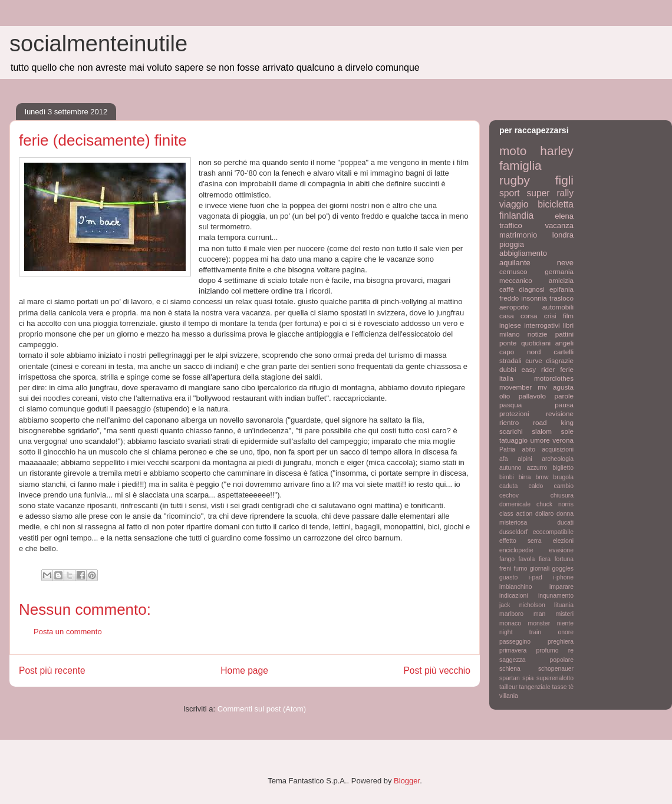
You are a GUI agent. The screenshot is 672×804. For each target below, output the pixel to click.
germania (559, 271)
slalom (542, 431)
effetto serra (521, 541)
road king (553, 422)
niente (565, 623)
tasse (560, 687)
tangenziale (535, 687)
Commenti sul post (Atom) (262, 709)
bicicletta (556, 204)
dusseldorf (513, 532)
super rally (550, 193)
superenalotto (555, 678)
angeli (564, 343)
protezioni (514, 413)
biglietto (563, 468)
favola (527, 559)
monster (539, 623)
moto (513, 151)
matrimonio (518, 235)
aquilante (515, 263)
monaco (510, 623)
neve (565, 263)
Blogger (407, 781)
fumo (520, 569)
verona (563, 440)
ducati (565, 523)
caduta (508, 486)
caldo (536, 486)
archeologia (558, 459)
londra (563, 235)
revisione (560, 413)
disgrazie (560, 360)
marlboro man (522, 614)
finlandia (516, 215)
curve (534, 360)
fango (507, 559)
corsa (529, 316)
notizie (538, 334)
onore (566, 632)
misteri (564, 614)
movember (515, 387)
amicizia (561, 280)
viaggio (514, 204)
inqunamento (556, 596)
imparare (561, 587)
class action (516, 514)
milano (509, 334)
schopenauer (556, 669)
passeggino (515, 642)
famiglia (521, 165)
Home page (244, 670)
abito (528, 449)
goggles (563, 569)
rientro (509, 422)
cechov (509, 495)
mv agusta (556, 387)
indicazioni (514, 596)
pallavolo (532, 396)
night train (520, 632)
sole (567, 431)
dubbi (508, 369)
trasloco (561, 298)
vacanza (559, 225)
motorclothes (554, 378)
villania (509, 696)
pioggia (512, 244)
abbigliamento (523, 253)
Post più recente (52, 670)
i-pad (536, 577)
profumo (547, 650)
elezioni (563, 541)
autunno (510, 468)
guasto (508, 577)
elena (564, 216)
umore (540, 440)
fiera (545, 559)
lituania (564, 605)
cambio (564, 486)
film (568, 316)
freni (505, 569)
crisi (550, 316)
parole (564, 396)
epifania (561, 289)
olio (505, 396)
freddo (509, 298)
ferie (567, 369)
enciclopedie (516, 550)
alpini (525, 459)
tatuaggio (513, 440)
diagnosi (532, 289)
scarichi (511, 431)
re (571, 650)
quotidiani (536, 343)
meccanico (516, 280)
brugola (563, 477)
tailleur (508, 687)
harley (557, 151)
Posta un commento (68, 632)
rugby (515, 180)
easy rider (538, 369)
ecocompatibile (553, 532)
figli (564, 180)
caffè (507, 289)
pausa (564, 405)
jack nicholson (522, 605)
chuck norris (555, 504)
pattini (564, 334)
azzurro (537, 468)
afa (503, 459)
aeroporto (514, 307)
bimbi (507, 477)
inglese (510, 325)
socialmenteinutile (98, 44)
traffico (511, 225)
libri (568, 325)
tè (571, 687)
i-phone (563, 577)
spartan (510, 678)
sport (510, 193)
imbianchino (515, 587)
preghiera (561, 642)
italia (506, 378)
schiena (510, 669)
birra (525, 477)
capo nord (520, 352)
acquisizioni (558, 449)
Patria (507, 449)
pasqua (510, 405)
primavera (513, 650)
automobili (558, 307)
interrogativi (542, 325)
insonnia (534, 298)
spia (528, 678)
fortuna (564, 559)
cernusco (513, 271)
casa (507, 316)
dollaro (544, 514)
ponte (508, 343)
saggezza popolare (536, 660)
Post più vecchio (437, 670)
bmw (542, 477)
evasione (561, 550)
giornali (540, 569)
